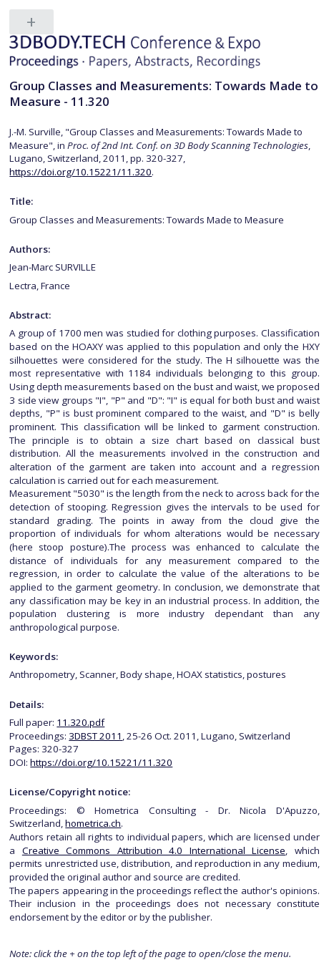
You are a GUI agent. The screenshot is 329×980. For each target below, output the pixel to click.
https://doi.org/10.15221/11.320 (80, 172)
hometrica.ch (93, 823)
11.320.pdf (80, 722)
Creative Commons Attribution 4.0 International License (154, 850)
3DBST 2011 (95, 736)
